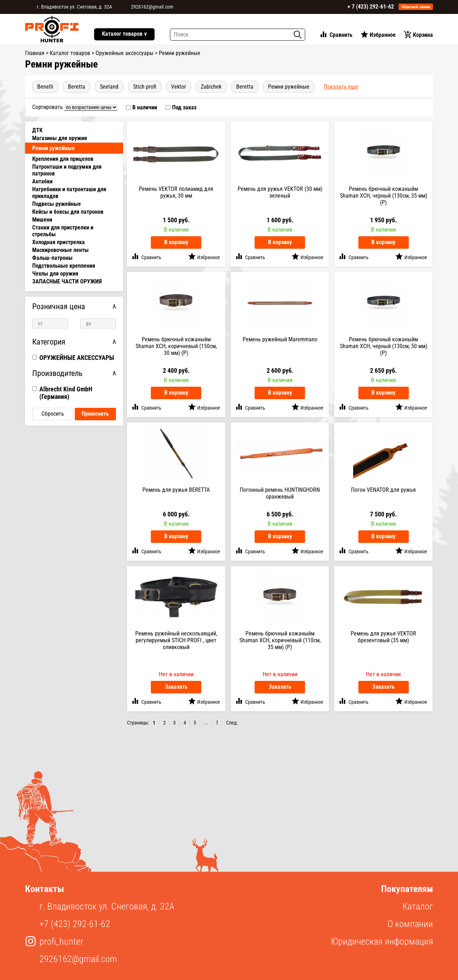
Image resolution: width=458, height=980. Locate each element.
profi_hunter (61, 941)
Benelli (45, 87)
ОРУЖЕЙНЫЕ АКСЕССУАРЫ (77, 358)
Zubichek (211, 87)
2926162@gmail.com (152, 7)
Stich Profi (145, 87)
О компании (410, 924)
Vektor (179, 87)
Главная (35, 53)
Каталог (418, 906)
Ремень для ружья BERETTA (176, 490)
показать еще (341, 87)
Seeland (109, 87)
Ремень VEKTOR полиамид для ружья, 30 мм (176, 192)
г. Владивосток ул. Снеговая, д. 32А (74, 7)
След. (232, 723)
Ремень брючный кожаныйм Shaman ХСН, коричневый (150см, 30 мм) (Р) (176, 346)
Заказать (176, 687)
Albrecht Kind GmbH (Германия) (66, 393)
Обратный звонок (416, 7)
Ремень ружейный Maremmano (280, 339)
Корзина (423, 35)
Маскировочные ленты (60, 250)
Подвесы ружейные (57, 204)
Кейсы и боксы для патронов (68, 212)
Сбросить (53, 414)
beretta (245, 87)
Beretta (77, 87)
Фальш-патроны (52, 258)
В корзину (176, 242)
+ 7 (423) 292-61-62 (371, 7)
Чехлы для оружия (55, 274)
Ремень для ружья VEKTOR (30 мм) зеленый (280, 192)
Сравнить (341, 35)
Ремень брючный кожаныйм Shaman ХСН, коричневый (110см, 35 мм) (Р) (280, 640)
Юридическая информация (382, 941)
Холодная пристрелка (59, 242)
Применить (95, 414)
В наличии (145, 107)
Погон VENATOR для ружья (383, 490)
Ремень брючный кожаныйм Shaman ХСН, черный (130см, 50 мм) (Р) (384, 346)
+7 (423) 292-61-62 (75, 924)
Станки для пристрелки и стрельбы (63, 231)
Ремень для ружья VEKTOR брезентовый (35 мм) (383, 637)
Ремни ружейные (289, 87)
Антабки (42, 181)
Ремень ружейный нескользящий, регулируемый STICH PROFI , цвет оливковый (176, 640)
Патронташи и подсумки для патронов (67, 170)
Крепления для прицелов (63, 159)
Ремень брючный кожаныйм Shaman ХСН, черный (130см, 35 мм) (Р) (384, 196)
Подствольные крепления (64, 266)
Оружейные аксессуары (125, 53)
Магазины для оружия (60, 138)
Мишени (42, 220)
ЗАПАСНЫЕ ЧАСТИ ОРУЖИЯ (67, 281)
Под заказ (184, 107)
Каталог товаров (124, 34)
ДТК (37, 130)
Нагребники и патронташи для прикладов (69, 193)
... (206, 723)
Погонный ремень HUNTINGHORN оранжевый (280, 493)
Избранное (383, 35)
